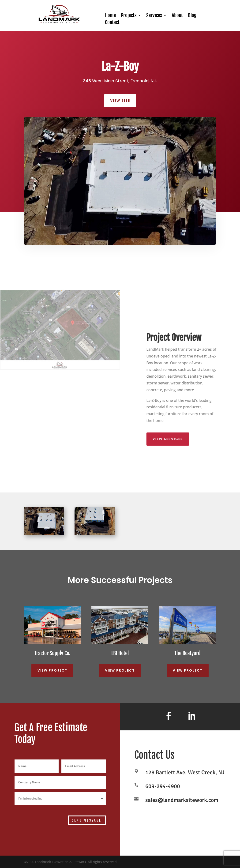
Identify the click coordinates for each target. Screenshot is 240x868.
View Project (52, 670)
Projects (129, 16)
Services (154, 16)
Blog (192, 16)
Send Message (87, 820)
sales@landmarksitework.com (182, 800)
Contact (112, 23)
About (177, 16)
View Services (173, 439)
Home (110, 16)
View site (120, 101)
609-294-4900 (163, 786)
